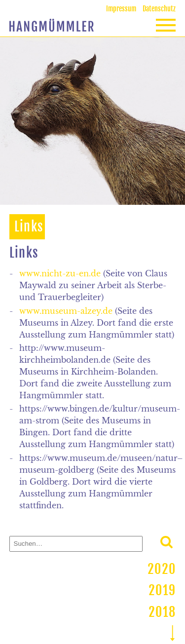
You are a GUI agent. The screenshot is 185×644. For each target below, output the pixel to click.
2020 (162, 569)
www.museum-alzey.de (66, 311)
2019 (162, 590)
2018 (162, 612)
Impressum (121, 9)
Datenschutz (159, 9)
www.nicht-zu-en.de (60, 273)
